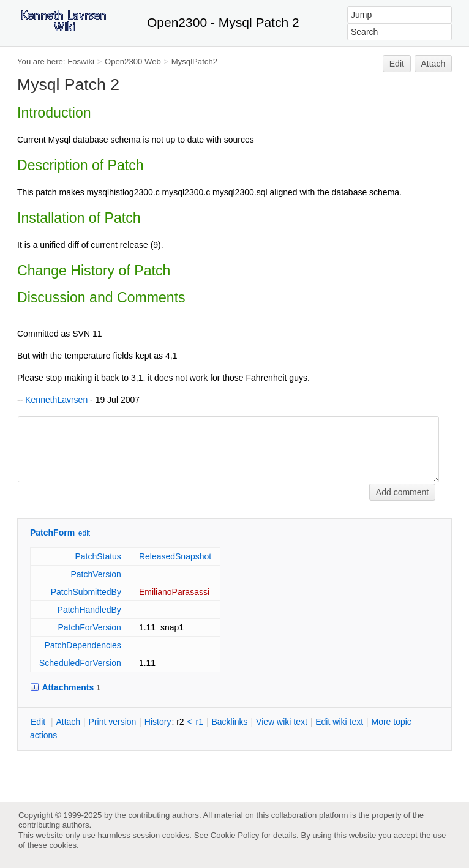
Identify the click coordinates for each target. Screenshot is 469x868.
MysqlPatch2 (194, 62)
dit (39, 722)
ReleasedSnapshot (175, 556)
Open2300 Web (133, 62)
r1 (200, 722)
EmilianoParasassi (174, 592)
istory (158, 722)
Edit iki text (339, 722)
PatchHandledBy (89, 610)
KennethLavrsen (56, 400)
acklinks (229, 722)
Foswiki (81, 62)
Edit (397, 64)
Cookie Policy (235, 835)
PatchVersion (96, 574)
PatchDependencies (83, 645)
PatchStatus (98, 556)
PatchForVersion (89, 627)
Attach (433, 64)
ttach (68, 722)
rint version (113, 722)
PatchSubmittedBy (86, 592)
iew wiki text (282, 722)
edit (84, 533)
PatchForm (52, 533)
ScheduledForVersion (80, 663)
